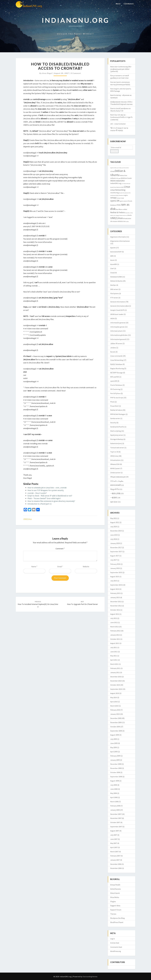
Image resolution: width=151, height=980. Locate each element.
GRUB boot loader (117, 314)
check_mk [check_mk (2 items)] (116, 168)
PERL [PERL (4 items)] (119, 205)
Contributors (129, 4)
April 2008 (114, 797)
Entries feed (115, 943)
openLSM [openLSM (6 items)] (115, 201)
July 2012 (114, 618)
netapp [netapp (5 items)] (113, 198)
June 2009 (114, 743)
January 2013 (115, 597)
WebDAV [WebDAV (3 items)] (120, 221)
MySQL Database (116, 364)
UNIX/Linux (28, 519)
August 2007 (115, 831)
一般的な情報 (115, 493)
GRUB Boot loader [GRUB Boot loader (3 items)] (126, 178)
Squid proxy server (117, 435)
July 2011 (114, 647)
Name (34, 567)
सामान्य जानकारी (115, 485)
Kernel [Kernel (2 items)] (125, 184)
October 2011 (115, 639)
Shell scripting (116, 431)
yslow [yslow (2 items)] (127, 221)
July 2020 (114, 527)
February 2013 (115, 593)
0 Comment (76, 73)
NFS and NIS (115, 377)
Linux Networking (117, 360)
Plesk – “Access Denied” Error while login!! (44, 498)
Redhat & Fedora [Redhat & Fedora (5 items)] (117, 212)
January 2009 (115, 760)
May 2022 (114, 518)
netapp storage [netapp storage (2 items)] (120, 198)
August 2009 (115, 735)
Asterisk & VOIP (116, 252)
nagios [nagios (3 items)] (126, 195)
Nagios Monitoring (117, 368)
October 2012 (115, 610)
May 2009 (114, 747)
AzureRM (114, 264)
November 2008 (116, 768)
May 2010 (114, 697)
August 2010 (115, 693)
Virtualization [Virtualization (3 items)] (127, 218)
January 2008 (115, 810)
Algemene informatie (118, 237)
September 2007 (116, 827)
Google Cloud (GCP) (117, 310)
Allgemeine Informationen (120, 241)
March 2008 (114, 802)
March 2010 (114, 706)
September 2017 (116, 552)
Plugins (113, 901)
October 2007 (115, 822)
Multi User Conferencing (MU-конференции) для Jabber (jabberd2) (121, 69)
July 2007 (114, 835)
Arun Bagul (47, 73)
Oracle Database (116, 385)
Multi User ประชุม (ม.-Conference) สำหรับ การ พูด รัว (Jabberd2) (121, 117)
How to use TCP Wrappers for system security (46, 490)
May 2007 (114, 843)
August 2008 (115, 781)
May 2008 (114, 793)
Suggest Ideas (115, 906)
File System (114, 293)
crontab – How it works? (37, 493)
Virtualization (115, 460)
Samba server (115, 418)
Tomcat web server (117, 448)
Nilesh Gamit (115, 893)
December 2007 (116, 814)
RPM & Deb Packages (118, 414)
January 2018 (115, 543)
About (118, 4)
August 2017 (115, 556)
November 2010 (116, 681)
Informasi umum (116, 331)
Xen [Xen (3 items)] (124, 221)
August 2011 (115, 643)
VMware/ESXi (115, 464)
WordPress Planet (117, 922)
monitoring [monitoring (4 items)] (115, 193)
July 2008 (114, 785)
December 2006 (116, 864)
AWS (112, 256)
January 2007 (115, 860)
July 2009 (114, 739)
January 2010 (115, 714)
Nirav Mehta (115, 897)
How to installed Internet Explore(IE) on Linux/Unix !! (38, 604)
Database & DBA (116, 277)
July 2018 (114, 539)
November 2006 (116, 868)
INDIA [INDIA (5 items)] (113, 181)
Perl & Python (115, 393)
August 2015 (115, 577)
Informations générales (119, 335)
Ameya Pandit (115, 885)
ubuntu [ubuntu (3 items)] (129, 215)
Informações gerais (117, 327)
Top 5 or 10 (114, 452)
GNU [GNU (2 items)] (117, 178)
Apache (113, 248)
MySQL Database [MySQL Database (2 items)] (119, 195)
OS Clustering (115, 389)
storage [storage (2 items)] (117, 215)
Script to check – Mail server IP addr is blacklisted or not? (50, 496)
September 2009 (116, 731)
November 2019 (116, 531)
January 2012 (115, 635)
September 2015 (116, 572)
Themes (113, 914)
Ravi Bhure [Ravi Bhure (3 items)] (119, 209)
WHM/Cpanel (115, 468)
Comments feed (116, 947)
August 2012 (115, 614)
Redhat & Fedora (116, 410)
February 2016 (115, 564)
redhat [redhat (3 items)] (125, 209)
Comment (60, 549)
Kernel (113, 352)
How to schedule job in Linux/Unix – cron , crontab (47, 488)
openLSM (114, 381)
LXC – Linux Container (118, 124)
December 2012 (116, 602)
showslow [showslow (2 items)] (127, 213)
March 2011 (114, 664)
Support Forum (116, 910)
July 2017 (114, 560)
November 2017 (116, 547)
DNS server (114, 289)
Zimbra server (115, 473)
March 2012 (114, 627)
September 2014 (116, 585)
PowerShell (114, 406)
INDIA (112, 318)
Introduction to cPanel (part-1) (39, 504)
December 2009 (116, 718)
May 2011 (114, 656)
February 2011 (115, 668)
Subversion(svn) (116, 443)
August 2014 (115, 589)
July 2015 (114, 581)
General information (118, 302)
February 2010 (115, 710)
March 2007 (114, 852)
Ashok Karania (115, 889)
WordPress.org (116, 951)
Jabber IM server (116, 343)
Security (113, 423)
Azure (112, 260)
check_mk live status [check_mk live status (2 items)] (124, 168)
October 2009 (115, 727)
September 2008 (116, 777)
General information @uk (119, 306)
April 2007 (114, 847)
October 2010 (115, 685)
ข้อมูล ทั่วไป (115, 489)
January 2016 (115, 568)
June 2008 (114, 789)
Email (60, 567)
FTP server (114, 298)
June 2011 (114, 652)
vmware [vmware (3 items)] (115, 221)
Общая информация (118, 477)
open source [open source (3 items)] (124, 201)
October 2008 (115, 772)
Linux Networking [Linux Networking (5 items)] (118, 190)
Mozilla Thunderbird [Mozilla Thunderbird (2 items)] (124, 193)
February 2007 (115, 856)
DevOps (113, 285)
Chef (112, 268)
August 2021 (115, 522)
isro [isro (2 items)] (122, 184)
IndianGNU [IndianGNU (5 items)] (120, 181)
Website (86, 567)
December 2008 (116, 764)
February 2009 (115, 756)
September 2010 (116, 689)
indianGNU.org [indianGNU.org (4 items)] (116, 183)
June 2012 (114, 622)
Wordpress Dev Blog (117, 918)
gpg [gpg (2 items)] (119, 178)
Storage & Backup (117, 439)
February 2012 (115, 631)
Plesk (112, 402)
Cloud (112, 273)
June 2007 (114, 839)
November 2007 (116, 818)
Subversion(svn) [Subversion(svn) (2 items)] (123, 215)
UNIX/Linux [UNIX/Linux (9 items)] (117, 218)
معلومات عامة (118, 481)
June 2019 (114, 535)
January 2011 (115, 672)
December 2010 (116, 677)
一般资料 (114, 498)
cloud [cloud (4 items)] (112, 171)
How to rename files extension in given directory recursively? (51, 501)
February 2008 (115, 806)
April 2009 (114, 752)
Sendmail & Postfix (117, 427)
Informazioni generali (118, 339)
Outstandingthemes (90, 977)
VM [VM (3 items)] (111, 221)
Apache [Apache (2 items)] (112, 168)
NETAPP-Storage (117, 373)
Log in (113, 939)
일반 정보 (114, 502)
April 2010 (114, 702)
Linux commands (116, 356)
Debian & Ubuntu (116, 281)
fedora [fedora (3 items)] (122, 175)
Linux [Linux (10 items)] (127, 187)
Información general (118, 323)
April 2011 (114, 660)
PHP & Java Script (117, 398)
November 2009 (116, 722)
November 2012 (116, 606)
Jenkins (113, 348)
